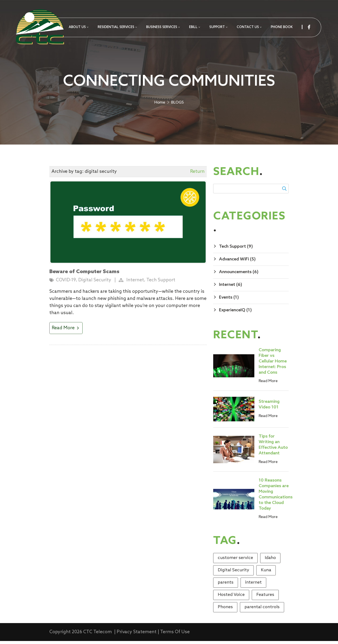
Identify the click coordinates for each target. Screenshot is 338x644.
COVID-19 (66, 283)
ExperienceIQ (235, 313)
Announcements (239, 275)
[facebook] (309, 27)
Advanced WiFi (237, 262)
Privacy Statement (137, 635)
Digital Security (95, 283)
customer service (235, 561)
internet (253, 586)
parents (226, 586)
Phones (225, 610)
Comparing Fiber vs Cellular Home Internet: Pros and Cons (273, 364)
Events (229, 301)
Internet (135, 283)
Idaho (270, 561)
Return (197, 175)
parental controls (262, 610)
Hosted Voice (231, 598)
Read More (66, 331)
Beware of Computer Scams (84, 275)
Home (160, 105)
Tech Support (161, 283)
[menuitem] (78, 27)
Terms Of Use (175, 635)
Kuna (266, 573)
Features (265, 598)
